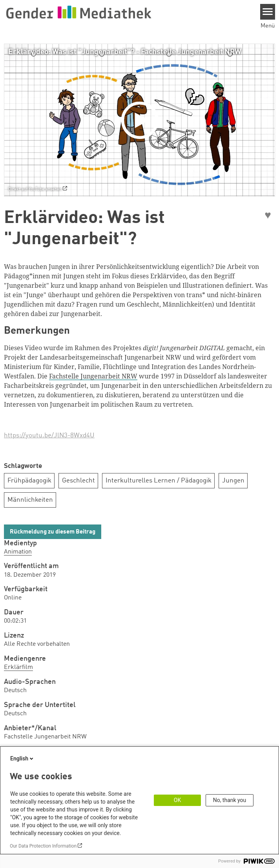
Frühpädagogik (29, 481)
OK (177, 800)
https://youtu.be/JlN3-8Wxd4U (49, 436)
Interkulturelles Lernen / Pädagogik (159, 481)
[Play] (142, 120)
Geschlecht (78, 481)
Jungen (233, 481)
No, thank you (230, 800)
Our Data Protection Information (43, 846)
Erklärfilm (18, 667)
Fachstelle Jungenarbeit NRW (93, 376)
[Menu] (268, 12)
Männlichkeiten (30, 500)
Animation (18, 552)
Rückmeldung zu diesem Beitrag (53, 532)
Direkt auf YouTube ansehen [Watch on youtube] (35, 189)
